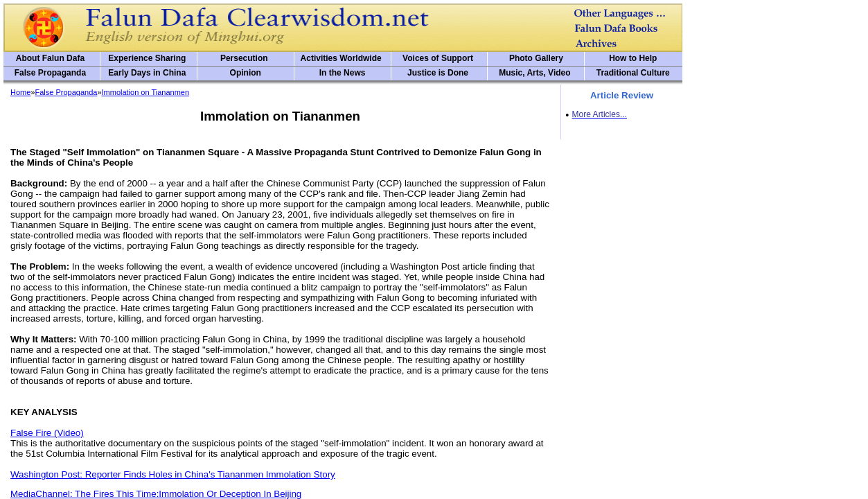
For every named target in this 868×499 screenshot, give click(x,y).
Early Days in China (147, 73)
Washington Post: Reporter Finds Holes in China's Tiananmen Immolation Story (173, 474)
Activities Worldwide (341, 58)
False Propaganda (50, 73)
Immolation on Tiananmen (146, 92)
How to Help (633, 58)
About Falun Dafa (50, 58)
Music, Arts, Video (534, 73)
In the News (343, 73)
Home (20, 92)
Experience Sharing (147, 58)
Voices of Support (438, 58)
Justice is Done (438, 73)
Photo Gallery (536, 58)
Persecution (244, 58)
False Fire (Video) (47, 433)
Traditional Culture (633, 73)
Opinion (246, 73)
